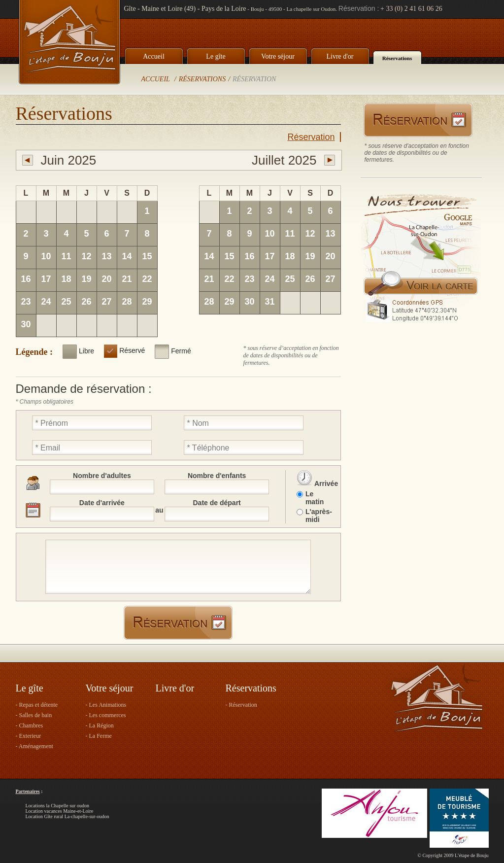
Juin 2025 (69, 160)
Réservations (397, 58)
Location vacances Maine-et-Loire (60, 811)
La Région (101, 725)
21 (127, 279)
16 (26, 279)
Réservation (254, 79)
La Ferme (101, 736)
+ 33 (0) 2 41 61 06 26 (411, 9)
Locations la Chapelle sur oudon (57, 806)
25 (66, 302)
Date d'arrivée (102, 503)
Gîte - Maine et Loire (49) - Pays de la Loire (185, 9)
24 (46, 302)
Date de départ (217, 503)
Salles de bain (36, 715)
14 (127, 256)
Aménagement (36, 746)
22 (147, 279)
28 (127, 302)
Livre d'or (340, 56)
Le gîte (216, 56)
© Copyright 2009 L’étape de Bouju (453, 855)
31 (269, 302)
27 (106, 302)
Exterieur (30, 736)
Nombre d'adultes (102, 476)
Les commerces (108, 715)
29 (147, 302)
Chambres (31, 725)
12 (86, 256)
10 (46, 256)
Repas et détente (39, 705)
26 (86, 302)
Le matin (315, 498)
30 (26, 324)
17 (46, 279)
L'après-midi (318, 516)
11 (66, 256)
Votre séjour (278, 56)
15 (147, 256)
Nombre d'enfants (217, 476)
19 (86, 279)
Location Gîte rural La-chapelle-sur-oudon (67, 816)
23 (26, 302)
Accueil (154, 56)
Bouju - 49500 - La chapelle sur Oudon (293, 9)
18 (66, 279)
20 (106, 279)
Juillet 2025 (284, 160)
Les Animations (108, 705)
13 (106, 256)
